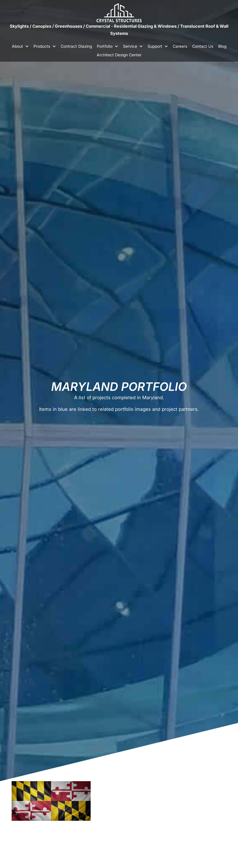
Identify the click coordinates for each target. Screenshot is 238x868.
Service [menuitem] (130, 46)
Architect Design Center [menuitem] (119, 55)
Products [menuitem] (42, 46)
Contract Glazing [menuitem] (76, 46)
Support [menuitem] (155, 46)
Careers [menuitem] (180, 46)
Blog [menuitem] (222, 46)
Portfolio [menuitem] (105, 46)
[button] (27, 46)
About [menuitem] (17, 46)
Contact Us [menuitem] (203, 46)
